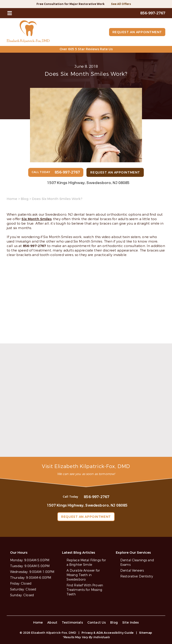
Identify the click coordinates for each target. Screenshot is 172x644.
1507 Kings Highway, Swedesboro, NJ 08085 (88, 183)
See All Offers (121, 4)
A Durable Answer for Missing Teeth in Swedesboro (83, 575)
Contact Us (97, 623)
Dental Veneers (132, 571)
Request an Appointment (137, 32)
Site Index (131, 623)
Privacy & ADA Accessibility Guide (107, 633)
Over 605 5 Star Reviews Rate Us (86, 49)
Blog (25, 199)
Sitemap (146, 633)
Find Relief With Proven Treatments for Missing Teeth (85, 590)
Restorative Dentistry (137, 576)
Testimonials (72, 623)
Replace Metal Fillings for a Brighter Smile (86, 563)
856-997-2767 (34, 246)
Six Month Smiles (36, 219)
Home (12, 199)
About (52, 623)
